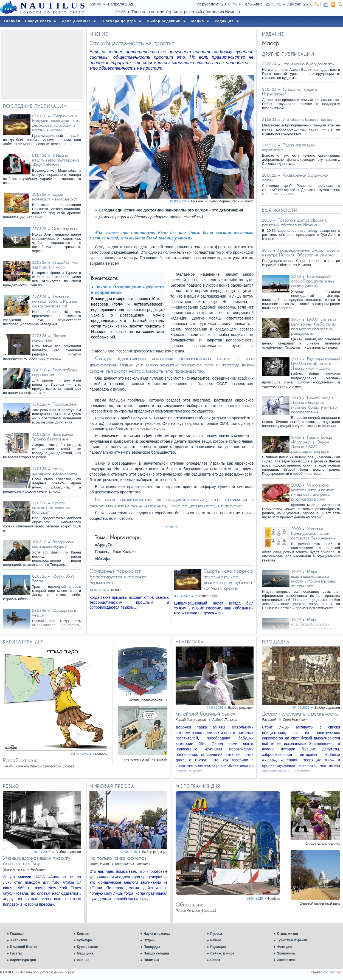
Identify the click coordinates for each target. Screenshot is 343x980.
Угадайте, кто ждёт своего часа (55, 265)
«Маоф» (103, 558)
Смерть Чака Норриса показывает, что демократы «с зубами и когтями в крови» (56, 123)
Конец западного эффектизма (54, 471)
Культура (84, 940)
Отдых (149, 940)
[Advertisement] (42, 64)
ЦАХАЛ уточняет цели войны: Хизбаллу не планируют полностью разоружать (314, 326)
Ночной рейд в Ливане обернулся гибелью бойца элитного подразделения (314, 405)
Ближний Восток (24, 947)
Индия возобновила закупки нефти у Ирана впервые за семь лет (314, 579)
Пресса (216, 934)
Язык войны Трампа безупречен (52, 437)
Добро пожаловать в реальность (300, 714)
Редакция (218, 947)
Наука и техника (157, 934)
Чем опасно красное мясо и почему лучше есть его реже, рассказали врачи (312, 492)
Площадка (152, 947)
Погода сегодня (156, 953)
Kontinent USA (206, 596)
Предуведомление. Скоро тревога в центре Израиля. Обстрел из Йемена (301, 253)
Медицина (85, 953)
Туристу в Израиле (292, 940)
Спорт (215, 960)
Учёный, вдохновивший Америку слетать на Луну (36, 861)
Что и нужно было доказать (308, 64)
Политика (151, 960)
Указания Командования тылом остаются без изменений (314, 533)
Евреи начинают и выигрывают (55, 197)
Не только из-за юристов (118, 858)
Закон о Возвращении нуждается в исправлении (128, 290)
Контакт (83, 934)
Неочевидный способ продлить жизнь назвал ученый (313, 281)
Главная (17, 934)
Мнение (83, 960)
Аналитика (19, 940)
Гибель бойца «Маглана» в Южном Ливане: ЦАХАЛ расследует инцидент (312, 444)
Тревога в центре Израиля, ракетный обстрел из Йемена (294, 222)
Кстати (116, 590)
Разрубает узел (20, 760)
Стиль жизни (287, 934)
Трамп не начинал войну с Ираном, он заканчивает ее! (55, 301)
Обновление (189, 905)
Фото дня (285, 947)
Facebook (100, 754)
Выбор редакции (241, 708)
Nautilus (274, 899)
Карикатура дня (23, 960)
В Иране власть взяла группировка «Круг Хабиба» (55, 160)
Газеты (16, 953)
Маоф (249, 201)
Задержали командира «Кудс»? (52, 544)
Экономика (286, 953)
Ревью (216, 940)
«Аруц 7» (103, 545)
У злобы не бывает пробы (307, 119)
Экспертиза (286, 960)
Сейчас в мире (222, 953)
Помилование (64, 404)
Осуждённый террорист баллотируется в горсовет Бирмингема (118, 577)
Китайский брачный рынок (205, 714)
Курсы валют (88, 947)
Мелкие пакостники (49, 338)
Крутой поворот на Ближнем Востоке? (51, 508)
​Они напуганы (64, 229)
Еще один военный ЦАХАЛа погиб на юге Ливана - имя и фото (315, 364)
